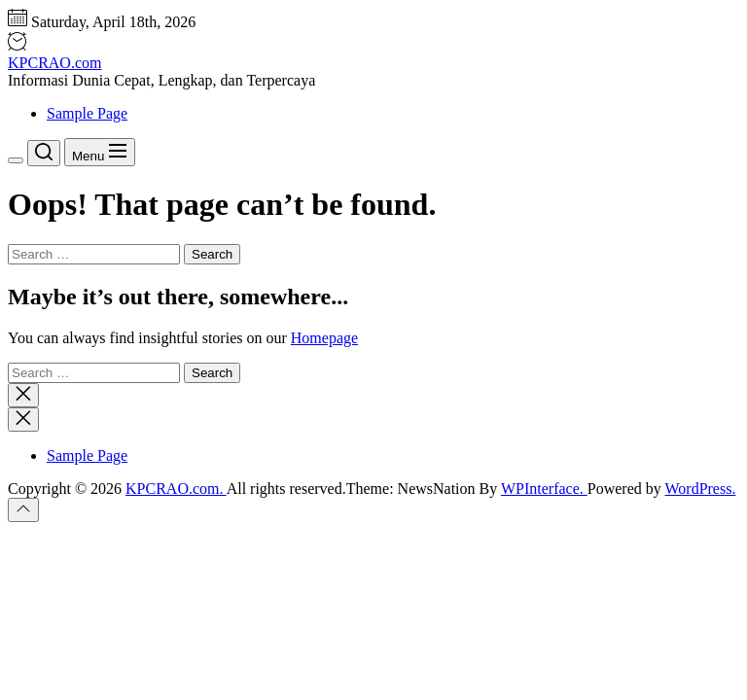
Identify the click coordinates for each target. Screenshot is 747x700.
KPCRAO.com (54, 63)
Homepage (324, 338)
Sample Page (87, 113)
